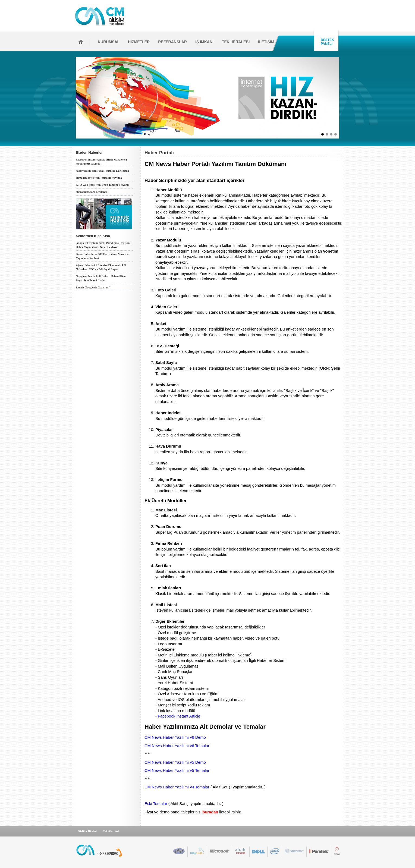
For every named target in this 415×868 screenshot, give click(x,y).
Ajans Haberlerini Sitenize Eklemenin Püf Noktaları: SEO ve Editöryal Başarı (101, 267)
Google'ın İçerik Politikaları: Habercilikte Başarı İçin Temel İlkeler (101, 278)
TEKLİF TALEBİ (236, 42)
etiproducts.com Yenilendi (91, 192)
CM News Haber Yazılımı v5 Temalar (177, 770)
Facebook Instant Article (179, 716)
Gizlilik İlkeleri (87, 831)
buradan (210, 812)
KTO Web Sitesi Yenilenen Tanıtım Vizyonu (102, 185)
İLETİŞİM (266, 42)
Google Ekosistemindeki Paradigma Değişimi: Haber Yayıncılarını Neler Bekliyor (103, 245)
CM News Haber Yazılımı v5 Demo (175, 762)
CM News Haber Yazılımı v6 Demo (175, 737)
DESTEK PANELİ (326, 42)
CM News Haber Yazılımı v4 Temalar (177, 787)
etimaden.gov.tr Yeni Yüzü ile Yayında (99, 178)
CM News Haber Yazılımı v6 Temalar (177, 746)
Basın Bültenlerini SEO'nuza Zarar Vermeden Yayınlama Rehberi (103, 256)
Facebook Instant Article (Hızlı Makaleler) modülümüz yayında (101, 161)
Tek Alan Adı (111, 831)
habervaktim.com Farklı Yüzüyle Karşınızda (102, 171)
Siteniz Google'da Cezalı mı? (93, 287)
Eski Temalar (156, 804)
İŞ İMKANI (204, 42)
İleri (341, 98)
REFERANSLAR (172, 42)
